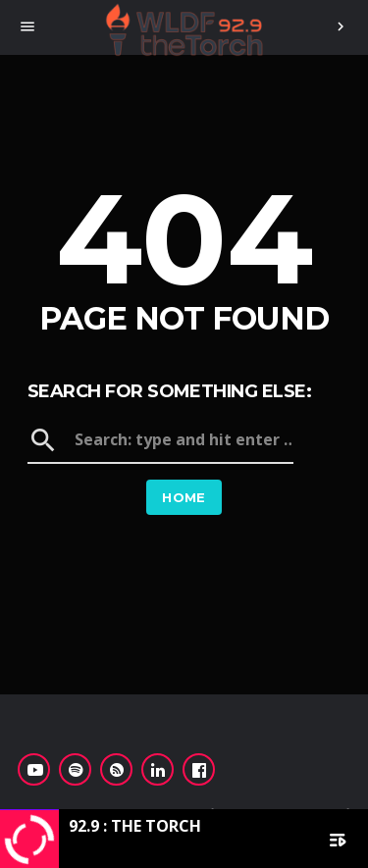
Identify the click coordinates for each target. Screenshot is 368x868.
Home (184, 497)
